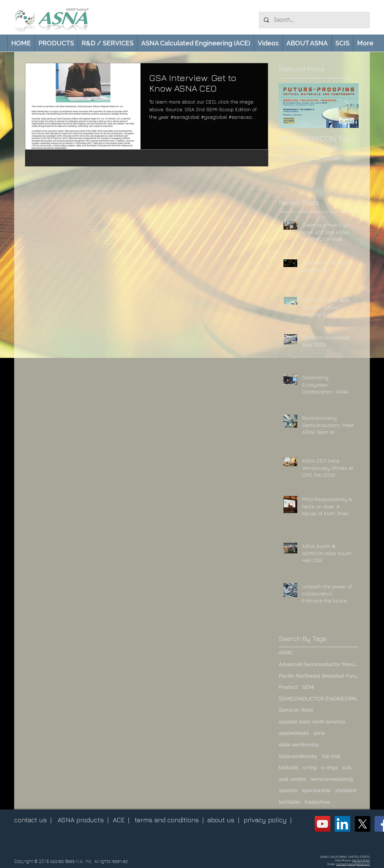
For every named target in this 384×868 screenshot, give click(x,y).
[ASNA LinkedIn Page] (342, 824)
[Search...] (314, 20)
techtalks (290, 802)
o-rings (330, 767)
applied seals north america (312, 722)
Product (288, 687)
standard (346, 790)
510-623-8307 (361, 860)
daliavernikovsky (298, 756)
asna (319, 733)
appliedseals (294, 733)
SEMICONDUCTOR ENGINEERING (319, 699)
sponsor (288, 790)
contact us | (33, 820)
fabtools (289, 767)
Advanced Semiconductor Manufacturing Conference (319, 664)
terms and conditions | (169, 820)
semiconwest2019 (332, 779)
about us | (223, 820)
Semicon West (296, 710)
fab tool (331, 756)
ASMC (286, 653)
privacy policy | (267, 820)
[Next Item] (347, 106)
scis (347, 767)
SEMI (308, 687)
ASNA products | (83, 820)
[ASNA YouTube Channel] (322, 824)
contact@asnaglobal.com (353, 864)
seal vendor (293, 779)
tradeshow (317, 802)
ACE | (121, 820)
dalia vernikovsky (299, 744)
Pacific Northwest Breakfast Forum (319, 676)
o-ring (310, 767)
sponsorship (316, 790)
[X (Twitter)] (362, 824)
